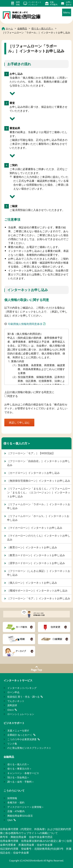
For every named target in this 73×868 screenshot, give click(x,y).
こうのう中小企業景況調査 (22, 739)
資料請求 (12, 705)
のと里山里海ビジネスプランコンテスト (29, 748)
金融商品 (9, 757)
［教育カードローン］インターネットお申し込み (36, 555)
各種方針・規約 (16, 802)
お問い (69, 3)
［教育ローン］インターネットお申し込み (32, 547)
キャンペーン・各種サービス (23, 773)
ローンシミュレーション (21, 714)
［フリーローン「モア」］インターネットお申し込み (39, 598)
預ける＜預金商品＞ (18, 777)
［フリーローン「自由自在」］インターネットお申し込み (39, 463)
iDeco (11, 710)
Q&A (10, 820)
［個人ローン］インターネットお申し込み (32, 583)
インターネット (35, 3)
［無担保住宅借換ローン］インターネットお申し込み (39, 481)
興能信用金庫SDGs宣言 (20, 816)
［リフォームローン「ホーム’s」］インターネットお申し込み (38, 518)
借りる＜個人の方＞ (17, 443)
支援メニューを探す (18, 730)
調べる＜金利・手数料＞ (21, 782)
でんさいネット (16, 701)
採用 (18, 3)
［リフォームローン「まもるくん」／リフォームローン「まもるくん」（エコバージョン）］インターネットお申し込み (39, 492)
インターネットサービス (18, 680)
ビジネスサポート (14, 723)
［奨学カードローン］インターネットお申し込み (36, 563)
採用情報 (12, 798)
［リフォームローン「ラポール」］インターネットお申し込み (39, 506)
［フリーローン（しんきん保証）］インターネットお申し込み (39, 573)
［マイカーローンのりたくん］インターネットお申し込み (39, 538)
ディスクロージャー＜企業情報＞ (26, 807)
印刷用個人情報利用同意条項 (25, 324)
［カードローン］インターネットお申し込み (33, 473)
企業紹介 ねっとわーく (20, 735)
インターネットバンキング (22, 688)
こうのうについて (14, 791)
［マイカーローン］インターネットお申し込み (35, 528)
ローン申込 (13, 692)
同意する (11, 396)
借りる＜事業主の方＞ (20, 769)
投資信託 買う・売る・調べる (23, 697)
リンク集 (12, 744)
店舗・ (54, 3)
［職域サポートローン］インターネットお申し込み (37, 590)
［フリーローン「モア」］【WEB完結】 (31, 453)
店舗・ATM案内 (16, 811)
